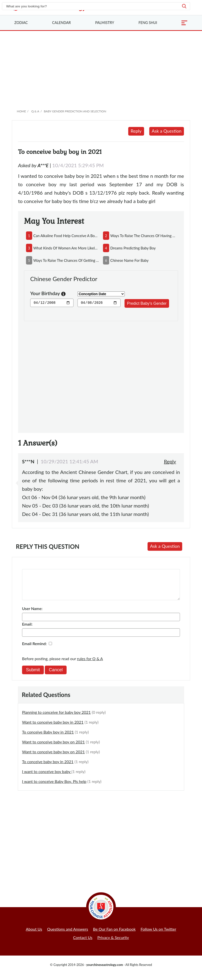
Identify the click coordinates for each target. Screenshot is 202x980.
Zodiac (21, 23)
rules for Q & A (90, 664)
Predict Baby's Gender (147, 303)
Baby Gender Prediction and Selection (75, 111)
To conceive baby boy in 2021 (48, 767)
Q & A (35, 111)
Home (21, 111)
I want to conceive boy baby (47, 777)
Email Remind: (34, 649)
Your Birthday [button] (48, 294)
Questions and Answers (68, 935)
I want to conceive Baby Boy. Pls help (54, 787)
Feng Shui (148, 23)
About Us (34, 935)
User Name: (32, 614)
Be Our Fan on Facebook (114, 935)
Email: (27, 630)
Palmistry (105, 23)
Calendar (62, 23)
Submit (33, 676)
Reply (136, 131)
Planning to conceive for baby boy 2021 (56, 718)
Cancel (56, 676)
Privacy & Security (113, 943)
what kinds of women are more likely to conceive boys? (66, 248)
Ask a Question (167, 131)
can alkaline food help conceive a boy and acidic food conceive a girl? (66, 236)
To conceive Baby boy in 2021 (48, 738)
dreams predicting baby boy (133, 248)
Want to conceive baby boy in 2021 (53, 728)
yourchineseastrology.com (104, 971)
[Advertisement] (101, 68)
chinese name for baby (130, 260)
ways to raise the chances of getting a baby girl (66, 260)
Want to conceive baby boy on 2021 (53, 748)
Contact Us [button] (83, 943)
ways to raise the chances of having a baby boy (143, 236)
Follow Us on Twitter (158, 935)
